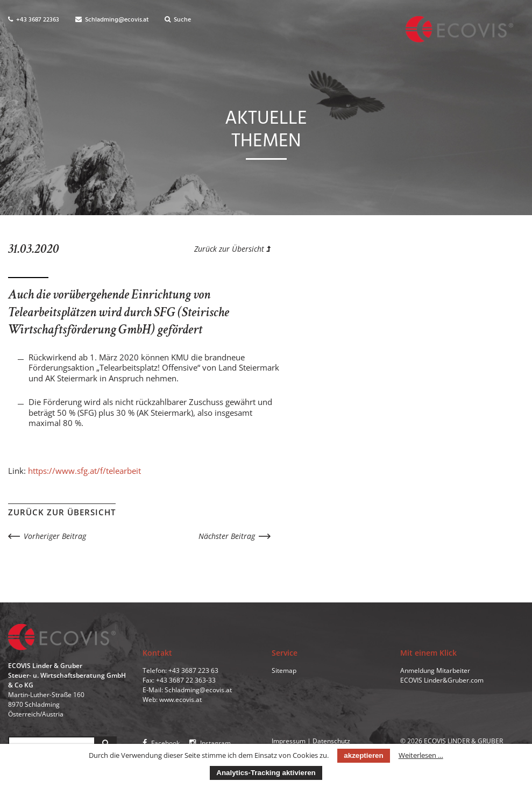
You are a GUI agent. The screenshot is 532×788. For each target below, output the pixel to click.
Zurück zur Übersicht (232, 249)
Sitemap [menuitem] (284, 670)
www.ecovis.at (180, 700)
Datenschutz (331, 741)
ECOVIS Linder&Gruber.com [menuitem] (442, 680)
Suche (178, 20)
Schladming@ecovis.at (112, 20)
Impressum (289, 741)
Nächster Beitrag (227, 536)
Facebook (161, 743)
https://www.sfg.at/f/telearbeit (84, 471)
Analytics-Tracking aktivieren (266, 773)
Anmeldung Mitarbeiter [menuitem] (435, 670)
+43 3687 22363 (34, 20)
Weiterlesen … (421, 755)
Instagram (210, 743)
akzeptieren (363, 755)
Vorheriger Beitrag (55, 536)
